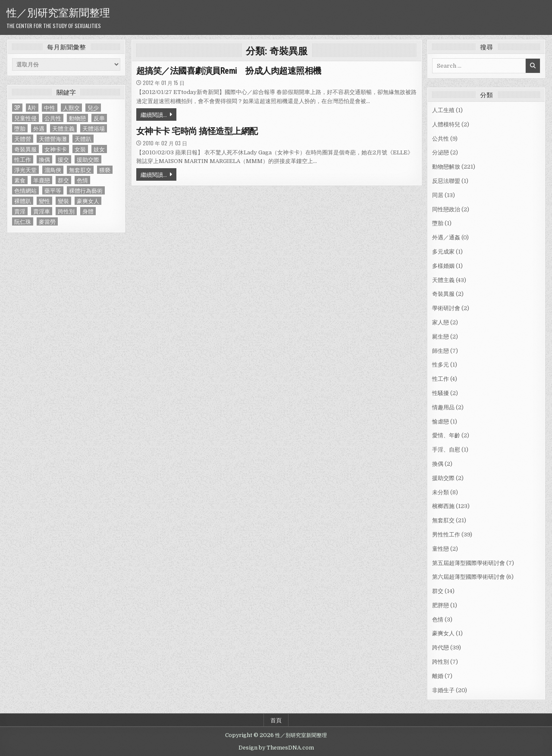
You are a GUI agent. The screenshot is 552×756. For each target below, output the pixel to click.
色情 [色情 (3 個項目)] (82, 180)
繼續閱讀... (154, 114)
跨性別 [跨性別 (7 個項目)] (66, 211)
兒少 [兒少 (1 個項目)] (93, 108)
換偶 (438, 464)
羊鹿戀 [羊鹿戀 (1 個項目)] (42, 180)
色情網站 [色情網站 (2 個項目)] (25, 190)
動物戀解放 (446, 167)
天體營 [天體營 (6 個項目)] (23, 139)
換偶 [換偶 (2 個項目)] (44, 159)
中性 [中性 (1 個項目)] (50, 108)
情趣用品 (443, 407)
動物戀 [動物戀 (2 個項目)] (77, 118)
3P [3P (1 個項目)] (17, 108)
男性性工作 (446, 535)
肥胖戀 (441, 605)
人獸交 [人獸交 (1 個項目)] (71, 108)
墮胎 (438, 223)
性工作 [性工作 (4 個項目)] (23, 159)
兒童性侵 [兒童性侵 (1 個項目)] (25, 118)
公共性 (441, 139)
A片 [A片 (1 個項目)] (32, 108)
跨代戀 (441, 648)
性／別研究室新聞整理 (58, 12)
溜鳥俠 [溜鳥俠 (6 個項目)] (53, 170)
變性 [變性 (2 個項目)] (44, 201)
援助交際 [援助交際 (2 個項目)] (88, 159)
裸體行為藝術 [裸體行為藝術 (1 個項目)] (86, 190)
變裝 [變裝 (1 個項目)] (63, 201)
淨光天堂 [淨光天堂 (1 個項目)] (25, 170)
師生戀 (441, 351)
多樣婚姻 (443, 266)
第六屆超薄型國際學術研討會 (469, 577)
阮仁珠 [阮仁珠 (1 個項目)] (23, 221)
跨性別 (441, 662)
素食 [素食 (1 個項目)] (20, 180)
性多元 (441, 365)
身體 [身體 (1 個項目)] (88, 211)
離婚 (438, 676)
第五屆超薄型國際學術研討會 (469, 563)
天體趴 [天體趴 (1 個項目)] (83, 139)
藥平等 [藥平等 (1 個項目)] (53, 190)
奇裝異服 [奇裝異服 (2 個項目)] (25, 149)
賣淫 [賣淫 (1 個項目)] (20, 211)
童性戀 (441, 549)
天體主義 (443, 280)
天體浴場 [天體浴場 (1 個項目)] (94, 128)
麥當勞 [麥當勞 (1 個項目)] (47, 221)
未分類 (441, 492)
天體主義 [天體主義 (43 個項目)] (63, 128)
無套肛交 (443, 520)
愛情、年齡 (446, 435)
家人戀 (441, 322)
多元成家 (443, 252)
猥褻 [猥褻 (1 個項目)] (105, 170)
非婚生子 (443, 690)
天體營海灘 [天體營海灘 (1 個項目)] (53, 139)
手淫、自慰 (446, 450)
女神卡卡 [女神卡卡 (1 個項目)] (56, 149)
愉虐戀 (441, 422)
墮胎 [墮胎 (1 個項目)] (20, 128)
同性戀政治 (446, 209)
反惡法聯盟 (446, 181)
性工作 (441, 379)
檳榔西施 (443, 506)
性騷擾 (441, 393)
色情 (438, 620)
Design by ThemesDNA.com (276, 748)
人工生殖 (443, 110)
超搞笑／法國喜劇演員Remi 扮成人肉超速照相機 (229, 71)
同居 (438, 195)
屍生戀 (441, 337)
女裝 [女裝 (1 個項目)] (80, 149)
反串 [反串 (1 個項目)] (99, 118)
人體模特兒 (446, 124)
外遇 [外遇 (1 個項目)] (39, 128)
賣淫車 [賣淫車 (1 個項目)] (42, 211)
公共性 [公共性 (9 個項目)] (53, 118)
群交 (438, 591)
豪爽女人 (443, 633)
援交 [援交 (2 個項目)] (63, 159)
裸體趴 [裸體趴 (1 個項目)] (23, 201)
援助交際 (443, 478)
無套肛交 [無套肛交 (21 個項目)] (80, 170)
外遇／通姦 (446, 237)
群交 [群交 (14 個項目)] (63, 180)
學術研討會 (446, 308)
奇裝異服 (443, 294)
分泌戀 (441, 152)
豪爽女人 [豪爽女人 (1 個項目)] (88, 201)
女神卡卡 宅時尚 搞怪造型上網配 (197, 131)
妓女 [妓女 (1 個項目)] (99, 149)
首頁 (276, 720)
